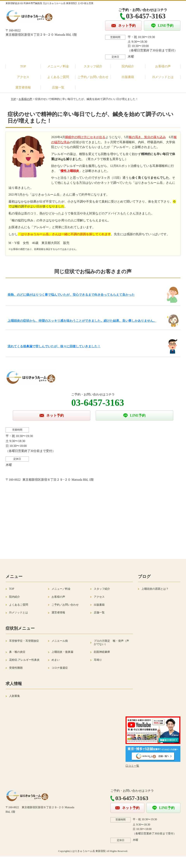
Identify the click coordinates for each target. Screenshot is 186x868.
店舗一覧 (58, 87)
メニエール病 (60, 641)
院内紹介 (128, 66)
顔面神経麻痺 (102, 652)
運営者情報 (23, 87)
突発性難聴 (16, 668)
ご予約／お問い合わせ (93, 77)
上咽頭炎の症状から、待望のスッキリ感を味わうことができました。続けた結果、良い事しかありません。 (82, 321)
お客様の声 (163, 66)
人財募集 (15, 696)
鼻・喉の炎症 (17, 652)
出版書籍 (128, 77)
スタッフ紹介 (93, 66)
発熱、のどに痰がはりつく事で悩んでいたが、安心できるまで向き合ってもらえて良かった (71, 295)
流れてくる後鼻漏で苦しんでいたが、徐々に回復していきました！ (54, 346)
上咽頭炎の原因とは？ (155, 589)
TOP (23, 66)
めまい (56, 660)
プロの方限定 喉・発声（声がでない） (111, 643)
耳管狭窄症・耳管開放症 (24, 641)
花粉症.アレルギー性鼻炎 (24, 660)
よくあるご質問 (58, 77)
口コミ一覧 (132, 766)
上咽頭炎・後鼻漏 (62, 652)
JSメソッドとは (163, 77)
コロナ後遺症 (60, 668)
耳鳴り (98, 660)
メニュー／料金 (58, 66)
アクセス (23, 77)
